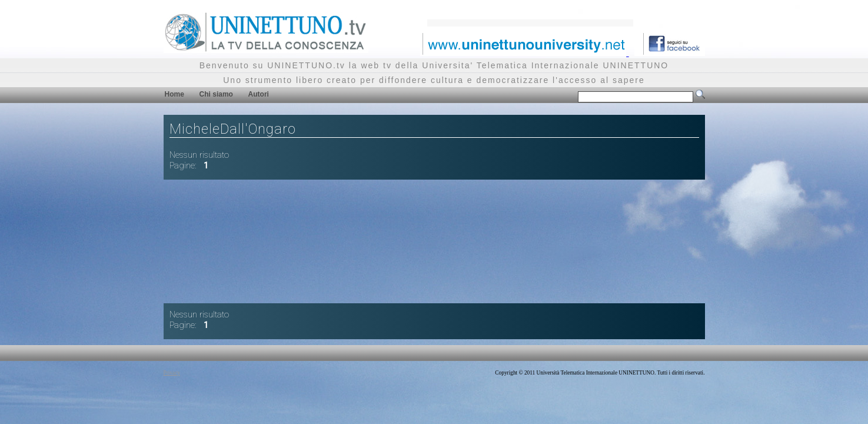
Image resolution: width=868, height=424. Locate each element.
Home (174, 94)
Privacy (172, 373)
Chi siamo (216, 94)
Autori (259, 94)
